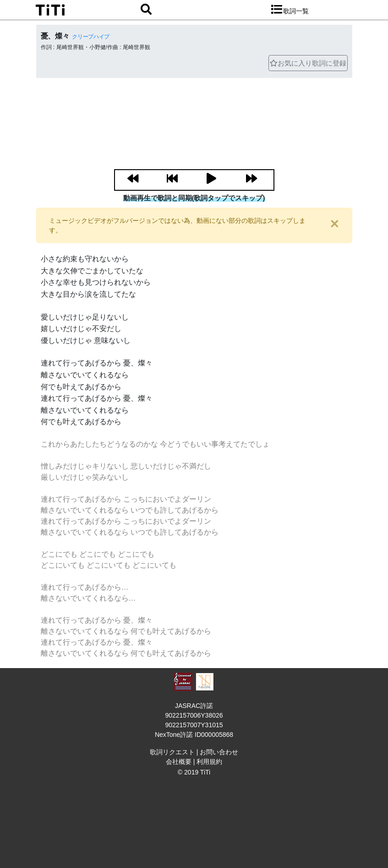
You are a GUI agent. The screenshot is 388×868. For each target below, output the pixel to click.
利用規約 (209, 762)
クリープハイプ (91, 37)
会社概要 (179, 762)
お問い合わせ (219, 752)
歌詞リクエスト (172, 752)
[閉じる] (334, 223)
